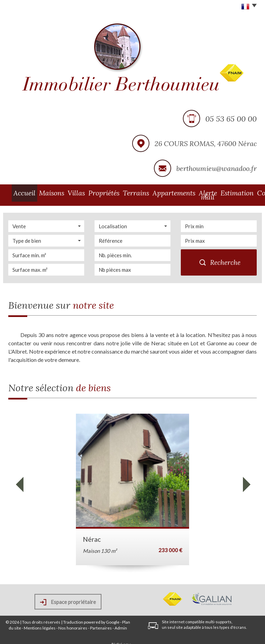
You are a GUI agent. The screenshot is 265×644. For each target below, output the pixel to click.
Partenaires (101, 624)
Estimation (217, 193)
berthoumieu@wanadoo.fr (217, 168)
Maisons (43, 193)
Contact (245, 193)
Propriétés (89, 193)
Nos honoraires (73, 624)
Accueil (19, 193)
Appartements (147, 193)
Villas (65, 193)
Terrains (116, 193)
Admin (121, 624)
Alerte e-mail (184, 193)
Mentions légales (40, 624)
